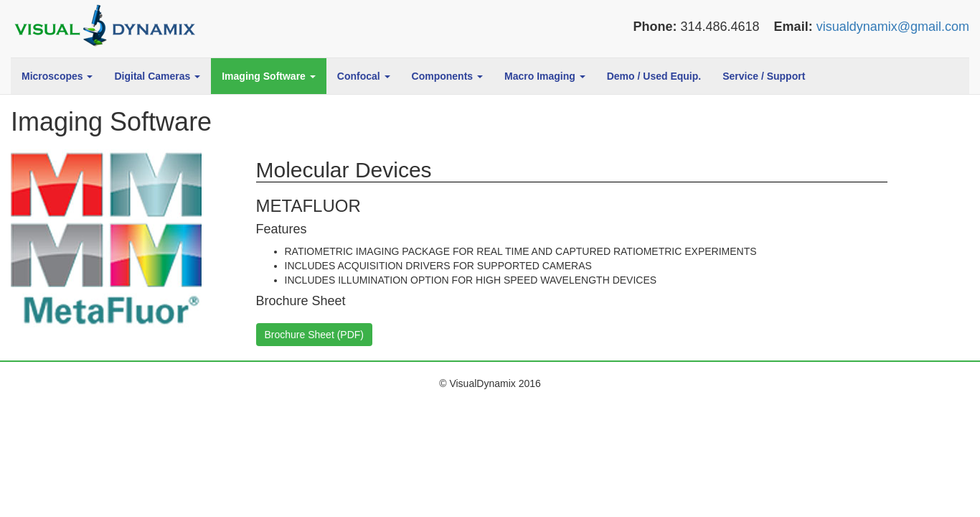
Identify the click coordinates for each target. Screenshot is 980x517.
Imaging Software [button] (269, 76)
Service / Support (764, 76)
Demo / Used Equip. (654, 76)
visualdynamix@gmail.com (893, 27)
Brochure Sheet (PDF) (315, 335)
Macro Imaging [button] (545, 76)
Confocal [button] (364, 76)
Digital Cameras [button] (157, 76)
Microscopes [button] (57, 76)
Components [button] (447, 76)
